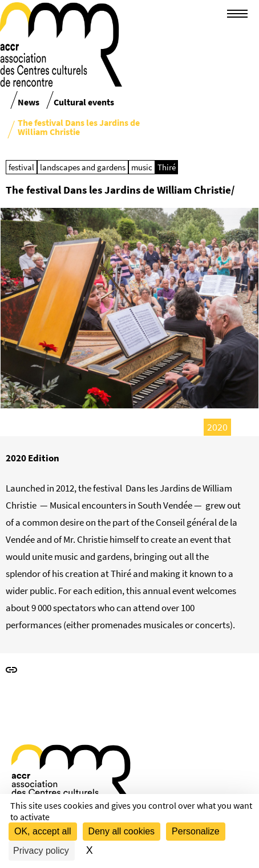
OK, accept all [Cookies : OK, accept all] (43, 831)
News (29, 102)
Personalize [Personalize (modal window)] (196, 831)
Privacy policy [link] (41, 851)
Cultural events (84, 102)
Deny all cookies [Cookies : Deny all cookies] (122, 831)
